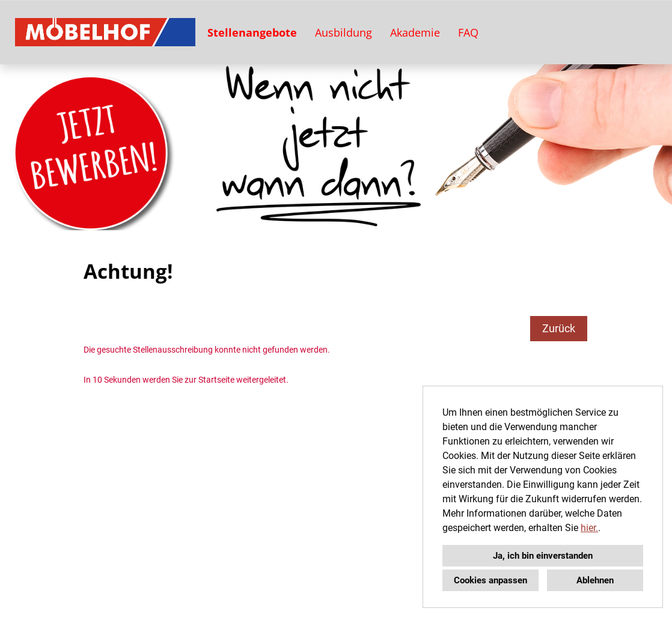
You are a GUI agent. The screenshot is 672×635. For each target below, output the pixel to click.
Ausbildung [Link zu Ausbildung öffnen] (344, 32)
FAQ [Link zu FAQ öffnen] (468, 32)
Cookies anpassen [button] (490, 580)
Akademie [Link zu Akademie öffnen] (415, 32)
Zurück (559, 328)
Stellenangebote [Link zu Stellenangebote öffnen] (252, 32)
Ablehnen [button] (595, 580)
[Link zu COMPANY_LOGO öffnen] (105, 32)
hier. (589, 528)
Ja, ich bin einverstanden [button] (543, 556)
